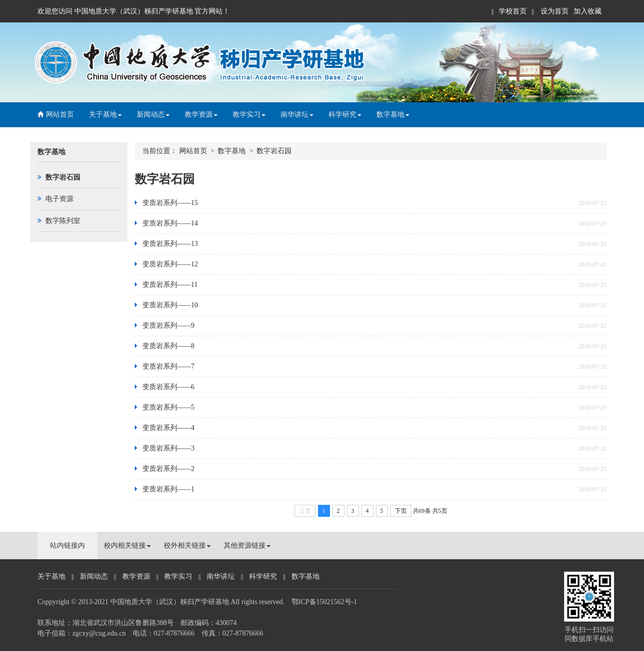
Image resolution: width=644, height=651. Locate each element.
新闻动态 (153, 114)
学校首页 (513, 11)
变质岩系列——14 (170, 223)
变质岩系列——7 (168, 366)
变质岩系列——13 (170, 244)
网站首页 (56, 114)
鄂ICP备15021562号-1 (324, 602)
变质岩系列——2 (168, 469)
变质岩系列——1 (168, 489)
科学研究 (345, 114)
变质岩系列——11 (170, 285)
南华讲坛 (297, 114)
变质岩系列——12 (170, 264)
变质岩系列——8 (168, 346)
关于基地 (105, 114)
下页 (401, 511)
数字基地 (393, 114)
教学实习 (249, 114)
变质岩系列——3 (168, 448)
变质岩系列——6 (168, 387)
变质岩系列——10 (170, 305)
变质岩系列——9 (168, 325)
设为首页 (554, 11)
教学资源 (201, 114)
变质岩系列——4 (168, 428)
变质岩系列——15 (170, 203)
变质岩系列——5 (168, 407)
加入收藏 (588, 11)
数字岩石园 (274, 151)
